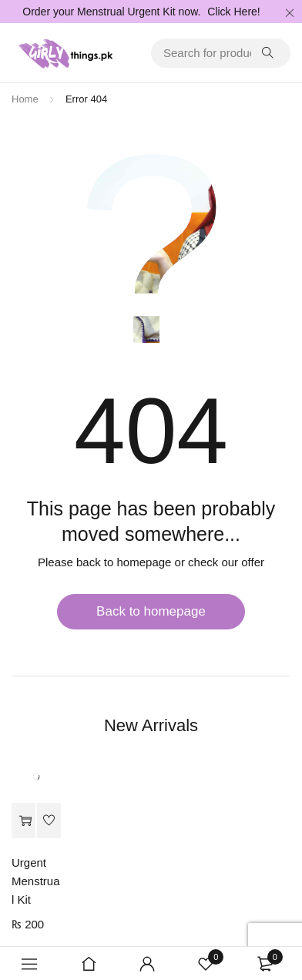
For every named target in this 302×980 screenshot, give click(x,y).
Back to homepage (151, 611)
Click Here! (233, 12)
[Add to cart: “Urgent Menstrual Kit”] (23, 821)
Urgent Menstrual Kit (36, 881)
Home (25, 99)
